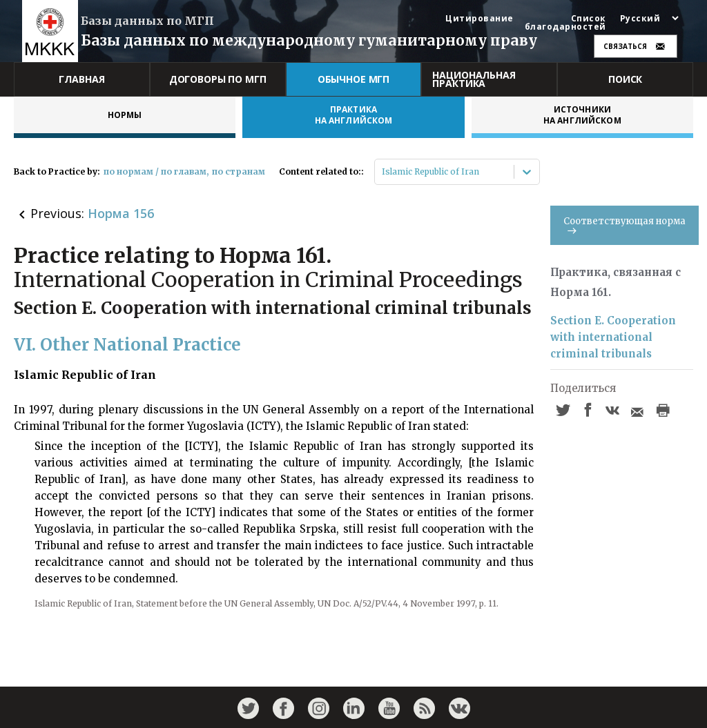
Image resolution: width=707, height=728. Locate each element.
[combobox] (383, 172)
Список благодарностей (565, 23)
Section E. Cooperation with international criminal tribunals (613, 337)
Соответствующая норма (624, 225)
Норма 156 (121, 213)
